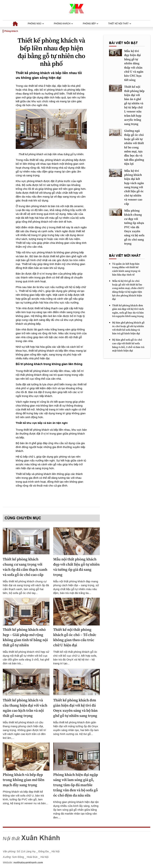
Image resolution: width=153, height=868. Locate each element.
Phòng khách (63, 24)
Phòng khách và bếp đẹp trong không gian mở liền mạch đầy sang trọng (24, 780)
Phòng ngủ (36, 24)
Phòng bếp (91, 24)
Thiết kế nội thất (120, 24)
